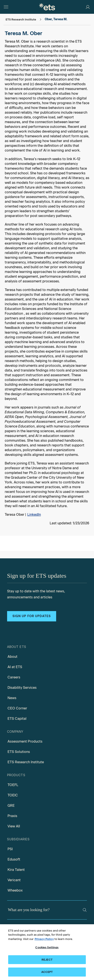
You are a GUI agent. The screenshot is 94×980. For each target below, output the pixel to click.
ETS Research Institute (26, 762)
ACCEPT (47, 972)
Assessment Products (25, 741)
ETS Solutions (19, 752)
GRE (11, 806)
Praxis (12, 816)
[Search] (85, 910)
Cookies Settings (47, 947)
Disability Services (22, 688)
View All (14, 826)
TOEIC (13, 795)
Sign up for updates (32, 616)
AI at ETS (15, 667)
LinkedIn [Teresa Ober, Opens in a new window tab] (34, 515)
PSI (10, 849)
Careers (14, 677)
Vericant (14, 880)
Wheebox (15, 890)
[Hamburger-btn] (6, 7)
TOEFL (13, 785)
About (12, 657)
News (12, 698)
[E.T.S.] (47, 7)
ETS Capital (17, 719)
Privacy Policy (44, 939)
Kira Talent (16, 870)
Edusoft (14, 859)
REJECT (47, 960)
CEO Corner (17, 708)
